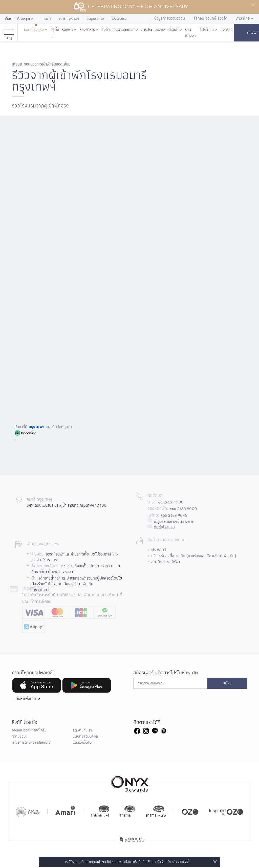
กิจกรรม (226, 30)
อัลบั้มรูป (55, 33)
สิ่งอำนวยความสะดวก (118, 30)
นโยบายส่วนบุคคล (85, 736)
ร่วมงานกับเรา (82, 730)
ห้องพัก (67, 30)
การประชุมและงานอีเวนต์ (160, 30)
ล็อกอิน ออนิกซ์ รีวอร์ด (210, 18)
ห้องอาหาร (87, 30)
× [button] (215, 862)
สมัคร (227, 683)
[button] (19, 19)
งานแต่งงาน (191, 33)
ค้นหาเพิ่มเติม (26, 699)
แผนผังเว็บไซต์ (83, 742)
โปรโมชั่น (207, 30)
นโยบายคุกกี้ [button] (181, 862)
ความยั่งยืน (20, 736)
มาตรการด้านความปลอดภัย (31, 742)
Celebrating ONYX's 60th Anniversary (131, 7)
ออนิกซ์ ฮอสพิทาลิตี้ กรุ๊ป (29, 730)
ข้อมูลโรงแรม (34, 30)
